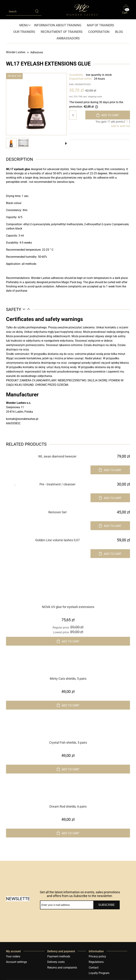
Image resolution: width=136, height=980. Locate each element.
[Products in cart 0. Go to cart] (126, 10)
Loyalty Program (99, 973)
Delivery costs (56, 962)
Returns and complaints (62, 968)
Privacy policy (97, 956)
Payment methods (59, 956)
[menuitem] (25, 25)
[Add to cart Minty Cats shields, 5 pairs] (68, 705)
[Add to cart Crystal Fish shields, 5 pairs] (68, 769)
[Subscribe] (107, 905)
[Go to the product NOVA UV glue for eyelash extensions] (68, 598)
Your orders (13, 956)
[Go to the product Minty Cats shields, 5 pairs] (68, 669)
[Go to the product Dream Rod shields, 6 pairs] (68, 797)
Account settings (16, 962)
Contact (94, 968)
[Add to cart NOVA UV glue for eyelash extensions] (68, 641)
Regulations (96, 962)
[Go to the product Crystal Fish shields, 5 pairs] (68, 733)
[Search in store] (19, 11)
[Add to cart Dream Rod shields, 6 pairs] (68, 833)
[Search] (37, 11)
